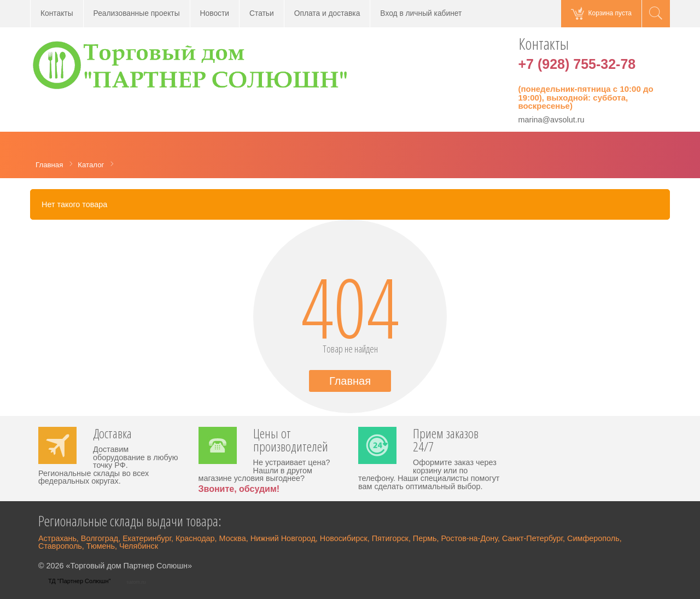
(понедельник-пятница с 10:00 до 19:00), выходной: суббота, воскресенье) (586, 97)
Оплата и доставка (327, 13)
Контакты (57, 13)
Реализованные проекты (137, 13)
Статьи (262, 13)
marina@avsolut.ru (552, 120)
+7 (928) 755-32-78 (577, 64)
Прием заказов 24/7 (446, 441)
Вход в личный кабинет (421, 13)
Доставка (112, 434)
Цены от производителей (291, 441)
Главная (350, 381)
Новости (215, 13)
